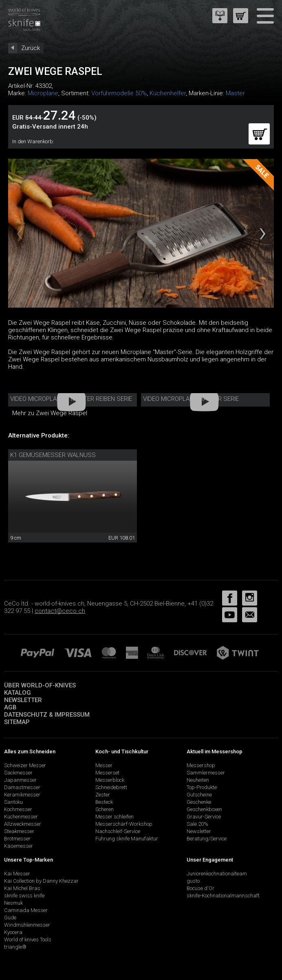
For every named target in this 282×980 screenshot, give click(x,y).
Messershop (201, 765)
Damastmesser (22, 787)
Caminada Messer (26, 910)
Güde (10, 918)
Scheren (105, 809)
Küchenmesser (21, 817)
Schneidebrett (111, 787)
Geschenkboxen (204, 809)
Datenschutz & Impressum (47, 715)
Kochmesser (18, 809)
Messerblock (110, 780)
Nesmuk (13, 903)
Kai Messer (17, 874)
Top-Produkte (202, 787)
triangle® (15, 947)
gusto (193, 881)
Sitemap (17, 722)
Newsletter (23, 700)
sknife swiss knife (24, 896)
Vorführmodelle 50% (119, 93)
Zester (103, 795)
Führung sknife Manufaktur (127, 839)
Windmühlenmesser (27, 925)
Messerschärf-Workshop (124, 824)
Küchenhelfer (168, 93)
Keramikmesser (22, 795)
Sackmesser (18, 773)
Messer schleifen (115, 817)
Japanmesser (20, 780)
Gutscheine (199, 795)
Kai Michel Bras (22, 888)
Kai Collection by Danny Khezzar (41, 881)
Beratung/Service (207, 839)
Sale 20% (197, 824)
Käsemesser (19, 846)
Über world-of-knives (40, 685)
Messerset (107, 773)
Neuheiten (198, 780)
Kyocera (13, 932)
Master (235, 93)
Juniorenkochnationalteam (217, 874)
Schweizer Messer (25, 765)
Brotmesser (17, 839)
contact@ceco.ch (60, 611)
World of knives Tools (28, 940)
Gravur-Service (204, 817)
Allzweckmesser (23, 824)
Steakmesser (19, 831)
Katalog (18, 693)
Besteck (104, 802)
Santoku (13, 802)
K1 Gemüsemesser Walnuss (53, 455)
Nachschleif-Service (118, 831)
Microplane (43, 93)
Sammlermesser (206, 773)
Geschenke (199, 802)
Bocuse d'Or (200, 888)
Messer (104, 765)
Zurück (31, 48)
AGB (10, 707)
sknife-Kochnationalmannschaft (223, 896)
